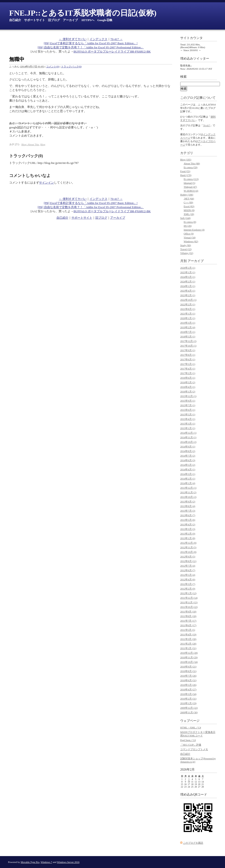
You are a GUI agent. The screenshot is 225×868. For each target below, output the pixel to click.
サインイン (46, 183)
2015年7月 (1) (188, 405)
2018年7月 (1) (188, 332)
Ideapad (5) (189, 183)
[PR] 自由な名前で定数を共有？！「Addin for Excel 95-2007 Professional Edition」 (91, 47)
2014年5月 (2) (188, 465)
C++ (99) (188, 202)
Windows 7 (46, 862)
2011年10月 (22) (189, 607)
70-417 (207, 125)
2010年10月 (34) (189, 662)
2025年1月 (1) (188, 272)
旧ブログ (54, 20)
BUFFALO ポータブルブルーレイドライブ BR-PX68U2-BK (112, 51)
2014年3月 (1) (188, 474)
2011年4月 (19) (188, 634)
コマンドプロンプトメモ (194, 749)
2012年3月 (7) (188, 584)
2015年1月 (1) (188, 428)
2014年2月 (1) (188, 479)
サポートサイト (35, 20)
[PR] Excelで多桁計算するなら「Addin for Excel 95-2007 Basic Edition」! (91, 43)
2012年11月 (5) (188, 547)
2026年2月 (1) (188, 268)
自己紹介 (15, 20)
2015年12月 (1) (188, 396)
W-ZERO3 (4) (191, 191)
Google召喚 (105, 20)
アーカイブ (70, 20)
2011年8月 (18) (188, 616)
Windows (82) (191, 241)
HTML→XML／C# (191, 727)
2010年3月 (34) (188, 694)
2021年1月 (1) (188, 314)
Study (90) (186, 245)
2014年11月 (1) (188, 437)
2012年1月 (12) (188, 593)
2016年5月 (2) (188, 382)
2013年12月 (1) (188, 488)
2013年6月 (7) (188, 515)
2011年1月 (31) (188, 648)
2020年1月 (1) (188, 318)
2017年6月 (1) (188, 359)
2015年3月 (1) (188, 424)
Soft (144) (185, 218)
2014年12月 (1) (188, 433)
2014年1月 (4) (188, 483)
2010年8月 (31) (188, 671)
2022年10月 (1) (188, 300)
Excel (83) (189, 206)
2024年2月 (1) (188, 281)
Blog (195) (186, 160)
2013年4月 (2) (188, 524)
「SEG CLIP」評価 (191, 745)
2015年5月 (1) (188, 414)
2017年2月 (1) (188, 373)
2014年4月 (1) (188, 469)
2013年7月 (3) (188, 511)
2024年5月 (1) (188, 277)
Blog (43, 144)
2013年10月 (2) (188, 497)
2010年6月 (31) (188, 680)
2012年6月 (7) (188, 570)
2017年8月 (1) (188, 355)
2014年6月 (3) (188, 460)
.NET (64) (189, 198)
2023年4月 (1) (188, 291)
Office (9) (189, 234)
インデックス (98, 39)
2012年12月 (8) (188, 543)
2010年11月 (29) (189, 657)
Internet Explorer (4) (194, 230)
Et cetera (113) (191, 179)
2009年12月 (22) (189, 708)
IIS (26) (188, 226)
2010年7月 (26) (188, 676)
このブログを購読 (193, 843)
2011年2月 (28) (188, 644)
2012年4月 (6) (188, 579)
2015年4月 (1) (188, 419)
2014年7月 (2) (188, 456)
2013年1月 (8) (188, 538)
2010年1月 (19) (188, 703)
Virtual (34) (190, 237)
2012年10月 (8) (188, 552)
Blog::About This (30, 144)
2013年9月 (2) (188, 502)
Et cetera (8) (190, 222)
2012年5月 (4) (188, 575)
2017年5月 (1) (188, 364)
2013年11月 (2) (188, 492)
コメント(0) (53, 66)
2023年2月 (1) (188, 295)
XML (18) (189, 214)
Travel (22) (186, 249)
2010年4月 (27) (188, 689)
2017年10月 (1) (188, 346)
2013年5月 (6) (188, 520)
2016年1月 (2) (188, 391)
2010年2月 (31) (188, 699)
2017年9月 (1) (188, 350)
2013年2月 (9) (188, 534)
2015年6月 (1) (188, 410)
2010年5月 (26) (188, 685)
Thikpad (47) (190, 187)
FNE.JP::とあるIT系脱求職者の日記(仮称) (83, 13)
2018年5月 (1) (188, 336)
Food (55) (185, 171)
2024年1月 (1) (188, 286)
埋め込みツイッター (195, 59)
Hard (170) (186, 175)
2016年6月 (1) (188, 378)
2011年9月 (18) (188, 612)
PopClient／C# (188, 740)
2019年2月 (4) (188, 327)
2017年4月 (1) (188, 369)
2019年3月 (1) (188, 323)
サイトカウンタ (191, 38)
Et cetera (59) (191, 167)
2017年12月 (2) (188, 341)
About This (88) (192, 163)
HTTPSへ (88, 20)
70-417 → (117, 39)
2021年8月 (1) (188, 309)
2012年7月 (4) (188, 566)
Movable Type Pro (30, 862)
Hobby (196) (187, 195)
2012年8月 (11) (188, 561)
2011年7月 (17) (188, 621)
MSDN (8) (189, 210)
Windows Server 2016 (68, 862)
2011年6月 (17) (188, 625)
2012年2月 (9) (188, 589)
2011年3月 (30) (188, 639)
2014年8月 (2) (188, 451)
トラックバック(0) (71, 66)
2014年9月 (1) (188, 446)
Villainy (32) (187, 253)
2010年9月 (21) (188, 667)
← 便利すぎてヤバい (73, 39)
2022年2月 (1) (188, 304)
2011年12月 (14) (189, 598)
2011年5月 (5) (188, 630)
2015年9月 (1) (188, 401)
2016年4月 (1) (188, 387)
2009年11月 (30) (189, 712)
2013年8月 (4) (188, 506)
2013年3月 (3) (188, 529)
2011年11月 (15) (189, 602)
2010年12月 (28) (189, 653)
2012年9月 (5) (188, 557)
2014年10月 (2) (188, 442)
